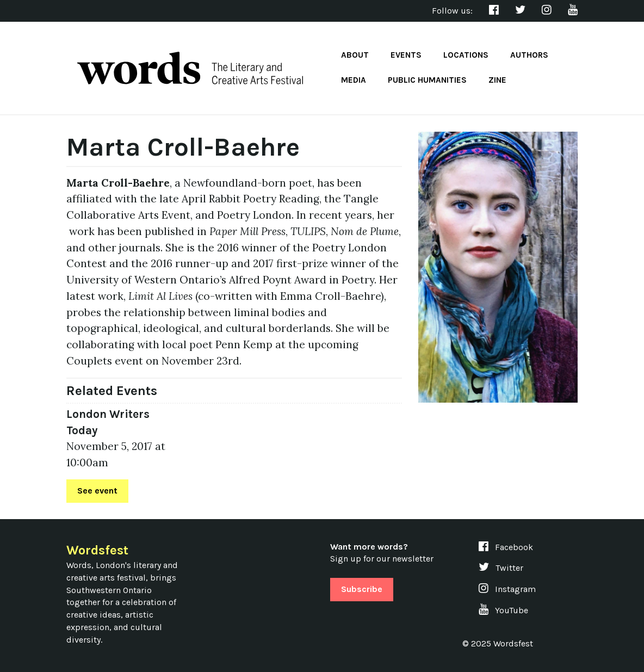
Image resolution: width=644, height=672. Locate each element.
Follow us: (452, 11)
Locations (466, 55)
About (355, 55)
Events (406, 55)
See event (97, 491)
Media (354, 80)
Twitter (501, 568)
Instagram (507, 589)
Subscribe (362, 589)
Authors (529, 55)
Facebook (506, 547)
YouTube (503, 610)
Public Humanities (427, 80)
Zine (497, 80)
